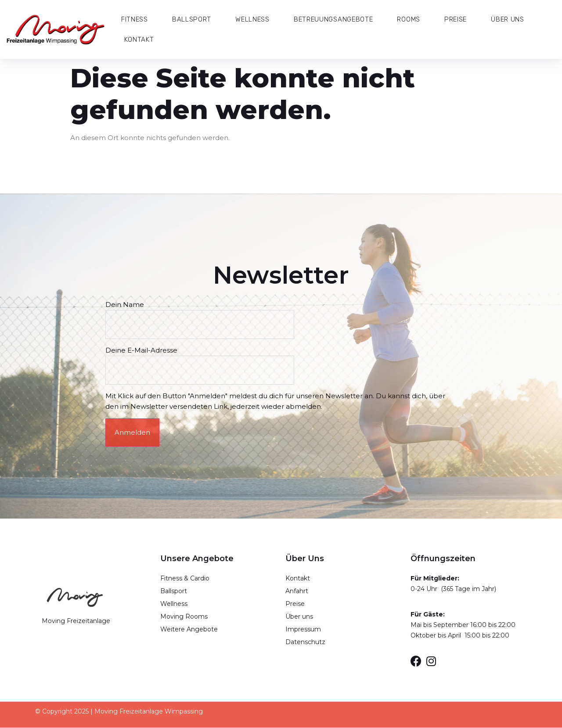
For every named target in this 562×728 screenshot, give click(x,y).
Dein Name (201, 314)
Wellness (252, 19)
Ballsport (192, 19)
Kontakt (139, 40)
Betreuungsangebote (333, 19)
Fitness (135, 19)
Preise (456, 19)
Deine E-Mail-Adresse (201, 360)
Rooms (409, 19)
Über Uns (508, 19)
